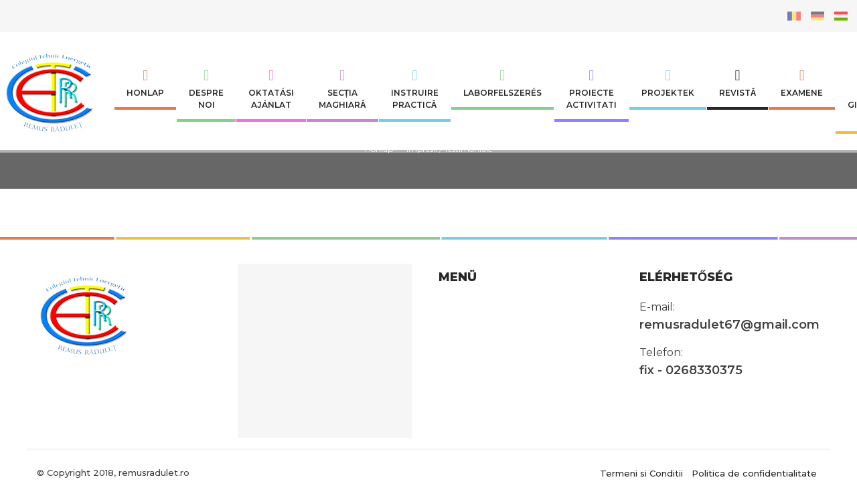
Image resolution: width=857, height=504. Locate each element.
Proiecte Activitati (592, 89)
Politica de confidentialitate (754, 473)
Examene (802, 83)
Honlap (145, 83)
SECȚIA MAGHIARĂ (342, 89)
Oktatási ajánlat (271, 89)
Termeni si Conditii (641, 473)
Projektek (668, 83)
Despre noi (206, 89)
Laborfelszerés (502, 83)
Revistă (738, 83)
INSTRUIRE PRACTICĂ (415, 89)
